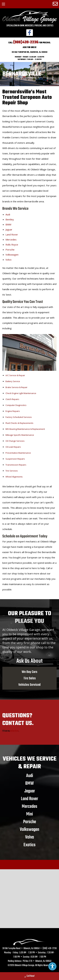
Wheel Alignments (14, 477)
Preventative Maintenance (18, 453)
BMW (8, 224)
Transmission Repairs (16, 465)
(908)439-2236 (26, 42)
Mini (29, 814)
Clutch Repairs (12, 399)
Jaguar (9, 229)
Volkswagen (12, 255)
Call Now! (30, 976)
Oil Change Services (15, 441)
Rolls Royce (12, 245)
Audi (8, 214)
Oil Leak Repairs (13, 447)
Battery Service (13, 381)
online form (14, 731)
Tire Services (12, 471)
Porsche (10, 250)
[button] (52, 966)
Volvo (8, 260)
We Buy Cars (29, 672)
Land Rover (12, 234)
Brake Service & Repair (16, 387)
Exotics (29, 845)
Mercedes (11, 240)
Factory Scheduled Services (19, 417)
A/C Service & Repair (15, 375)
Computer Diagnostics (16, 405)
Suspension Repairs (15, 459)
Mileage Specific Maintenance (20, 435)
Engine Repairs (13, 411)
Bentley (10, 219)
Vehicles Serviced (29, 685)
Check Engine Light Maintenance (21, 393)
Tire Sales (30, 678)
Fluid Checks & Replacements (19, 423)
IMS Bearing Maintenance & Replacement (25, 429)
